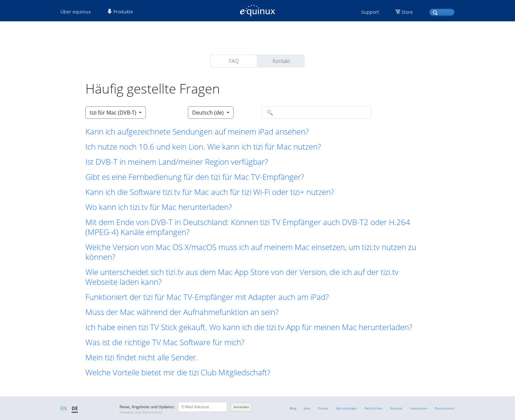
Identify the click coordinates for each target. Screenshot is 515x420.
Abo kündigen (347, 408)
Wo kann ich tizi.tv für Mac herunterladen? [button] (159, 207)
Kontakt (281, 61)
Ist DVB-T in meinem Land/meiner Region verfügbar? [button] (177, 162)
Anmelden (241, 407)
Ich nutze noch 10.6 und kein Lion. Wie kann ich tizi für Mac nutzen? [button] (203, 147)
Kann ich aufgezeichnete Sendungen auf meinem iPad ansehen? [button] (197, 132)
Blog (293, 408)
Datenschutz (445, 408)
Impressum (419, 408)
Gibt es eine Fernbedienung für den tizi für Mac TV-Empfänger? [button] (195, 177)
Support (370, 12)
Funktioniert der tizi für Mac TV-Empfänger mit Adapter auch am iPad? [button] (207, 297)
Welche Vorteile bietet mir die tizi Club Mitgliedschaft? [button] (178, 372)
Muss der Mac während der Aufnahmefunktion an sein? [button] (182, 312)
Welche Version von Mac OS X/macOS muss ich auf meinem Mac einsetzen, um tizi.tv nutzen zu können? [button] (251, 252)
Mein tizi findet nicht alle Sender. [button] (142, 357)
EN (64, 408)
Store (407, 12)
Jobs (307, 408)
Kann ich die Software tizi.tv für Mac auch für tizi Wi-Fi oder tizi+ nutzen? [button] (210, 192)
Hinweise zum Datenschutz (141, 412)
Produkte (120, 12)
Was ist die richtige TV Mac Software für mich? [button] (165, 342)
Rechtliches (374, 408)
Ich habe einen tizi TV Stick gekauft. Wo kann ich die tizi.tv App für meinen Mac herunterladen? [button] (249, 327)
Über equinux (76, 12)
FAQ (234, 61)
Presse (323, 408)
